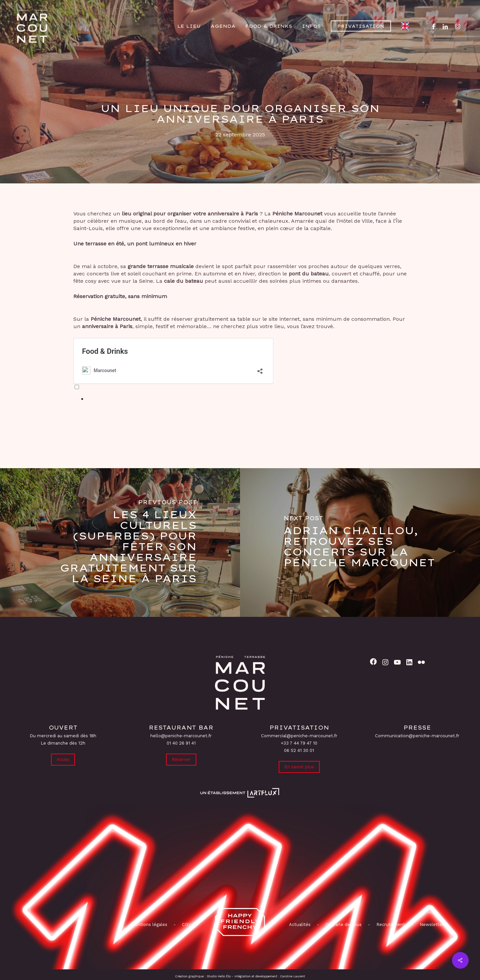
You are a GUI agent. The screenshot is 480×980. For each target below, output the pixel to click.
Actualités (300, 924)
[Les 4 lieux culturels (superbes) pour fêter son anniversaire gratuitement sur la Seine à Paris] (120, 543)
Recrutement (391, 924)
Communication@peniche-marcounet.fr (417, 736)
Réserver (181, 759)
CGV (186, 924)
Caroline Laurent (293, 976)
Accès (63, 759)
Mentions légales (149, 924)
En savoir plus (299, 767)
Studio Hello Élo (219, 976)
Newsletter (432, 924)
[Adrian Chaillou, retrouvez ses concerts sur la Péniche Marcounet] (360, 543)
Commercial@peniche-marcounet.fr (299, 736)
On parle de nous (343, 924)
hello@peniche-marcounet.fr (181, 736)
